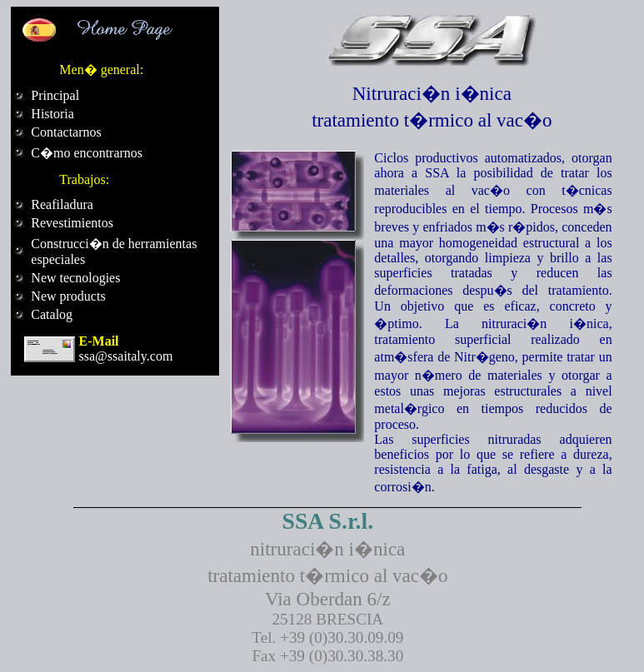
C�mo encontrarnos (87, 153)
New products (68, 296)
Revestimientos (72, 223)
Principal (55, 95)
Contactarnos (66, 132)
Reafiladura (62, 204)
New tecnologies (75, 278)
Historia (52, 114)
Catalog (52, 314)
